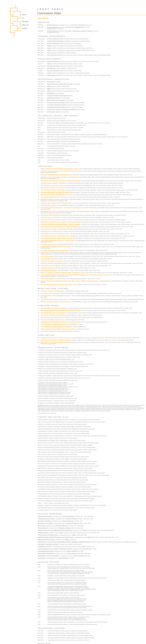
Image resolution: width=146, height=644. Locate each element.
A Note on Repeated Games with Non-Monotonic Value (56, 285)
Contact (25, 28)
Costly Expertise (46, 259)
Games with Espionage (47, 279)
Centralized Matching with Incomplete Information (55, 192)
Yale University (51, 55)
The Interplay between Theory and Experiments (54, 299)
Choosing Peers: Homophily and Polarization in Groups (57, 229)
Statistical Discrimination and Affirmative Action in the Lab (57, 195)
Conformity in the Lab (47, 231)
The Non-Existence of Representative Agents (54, 324)
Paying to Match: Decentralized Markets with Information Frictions (60, 169)
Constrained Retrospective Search (51, 197)
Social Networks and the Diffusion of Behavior (54, 266)
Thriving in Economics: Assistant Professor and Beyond (107, 338)
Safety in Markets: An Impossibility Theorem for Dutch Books (58, 329)
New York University (53, 71)
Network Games (45, 253)
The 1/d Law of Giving (47, 256)
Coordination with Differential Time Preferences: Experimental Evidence (61, 181)
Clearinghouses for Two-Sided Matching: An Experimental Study (59, 227)
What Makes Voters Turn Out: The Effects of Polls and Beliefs (58, 211)
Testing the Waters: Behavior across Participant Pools (56, 203)
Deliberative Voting (46, 268)
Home (24, 15)
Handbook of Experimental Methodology (52, 291)
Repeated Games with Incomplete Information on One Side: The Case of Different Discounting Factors (70, 281)
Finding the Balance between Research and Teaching (56, 338)
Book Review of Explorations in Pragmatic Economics (56, 340)
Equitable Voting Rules (47, 199)
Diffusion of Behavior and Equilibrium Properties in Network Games (60, 263)
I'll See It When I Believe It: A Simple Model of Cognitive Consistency (60, 331)
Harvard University (52, 25)
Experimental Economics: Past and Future (53, 188)
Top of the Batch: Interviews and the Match (53, 190)
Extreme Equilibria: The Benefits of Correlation (54, 308)
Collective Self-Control (47, 220)
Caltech (49, 46)
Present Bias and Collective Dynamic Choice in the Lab (56, 238)
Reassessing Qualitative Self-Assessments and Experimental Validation (61, 310)
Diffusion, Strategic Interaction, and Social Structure (56, 302)
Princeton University (53, 39)
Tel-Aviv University (52, 27)
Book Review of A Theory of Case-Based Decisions (55, 342)
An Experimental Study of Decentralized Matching (55, 175)
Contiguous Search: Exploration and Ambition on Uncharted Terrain (60, 177)
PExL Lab (25, 25)
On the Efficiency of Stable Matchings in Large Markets (56, 327)
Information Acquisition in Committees (52, 261)
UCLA (49, 53)
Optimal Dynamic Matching (49, 205)
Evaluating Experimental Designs (50, 293)
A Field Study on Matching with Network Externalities (56, 247)
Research (25, 22)
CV (23, 18)
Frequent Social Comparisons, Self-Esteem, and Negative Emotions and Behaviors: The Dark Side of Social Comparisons (75, 275)
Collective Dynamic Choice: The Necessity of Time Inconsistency (59, 236)
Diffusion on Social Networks (49, 270)
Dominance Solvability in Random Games (53, 320)
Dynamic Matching (46, 296)
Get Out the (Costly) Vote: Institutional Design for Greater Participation (61, 224)
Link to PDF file (43, 18)
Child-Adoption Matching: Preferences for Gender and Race (58, 241)
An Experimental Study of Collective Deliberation (55, 250)
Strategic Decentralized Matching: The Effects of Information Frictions (61, 322)
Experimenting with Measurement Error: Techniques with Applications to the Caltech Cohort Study (69, 208)
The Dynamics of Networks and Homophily (53, 315)
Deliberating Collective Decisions (50, 215)
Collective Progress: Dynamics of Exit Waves (54, 183)
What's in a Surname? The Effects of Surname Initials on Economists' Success (63, 273)
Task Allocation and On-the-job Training (52, 185)
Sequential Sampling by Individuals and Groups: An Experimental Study (61, 171)
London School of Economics (55, 41)
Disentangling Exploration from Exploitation (53, 313)
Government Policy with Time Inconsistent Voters (55, 234)
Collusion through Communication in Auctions (54, 217)
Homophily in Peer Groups (48, 244)
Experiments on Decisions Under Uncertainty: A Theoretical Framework (61, 222)
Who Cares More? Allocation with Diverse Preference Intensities (59, 317)
